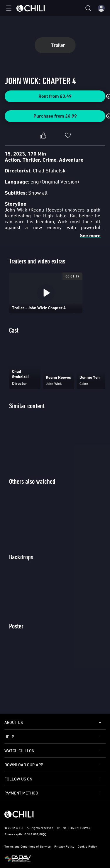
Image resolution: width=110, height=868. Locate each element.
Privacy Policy (64, 846)
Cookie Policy (87, 846)
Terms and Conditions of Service (28, 846)
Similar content (27, 406)
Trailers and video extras (37, 261)
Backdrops (21, 557)
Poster (16, 626)
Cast (14, 330)
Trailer (55, 45)
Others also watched (32, 481)
